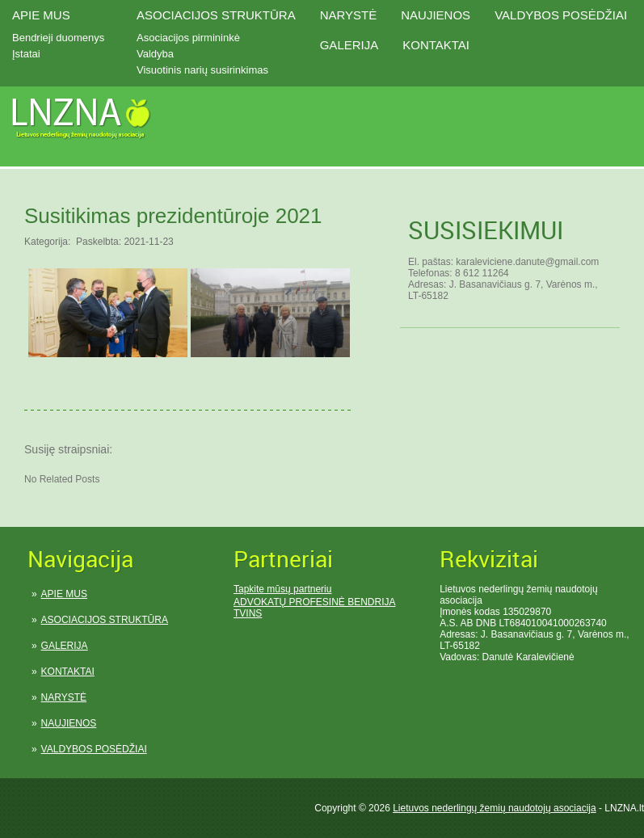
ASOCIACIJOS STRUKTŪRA (216, 15)
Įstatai (26, 54)
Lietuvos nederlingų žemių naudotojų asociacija (495, 808)
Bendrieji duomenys (58, 38)
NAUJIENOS (436, 15)
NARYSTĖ (349, 15)
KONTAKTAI (436, 45)
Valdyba (155, 54)
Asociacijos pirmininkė (188, 38)
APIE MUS (41, 15)
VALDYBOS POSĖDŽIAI (561, 15)
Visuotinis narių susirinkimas (202, 70)
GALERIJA (349, 45)
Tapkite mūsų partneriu (282, 589)
